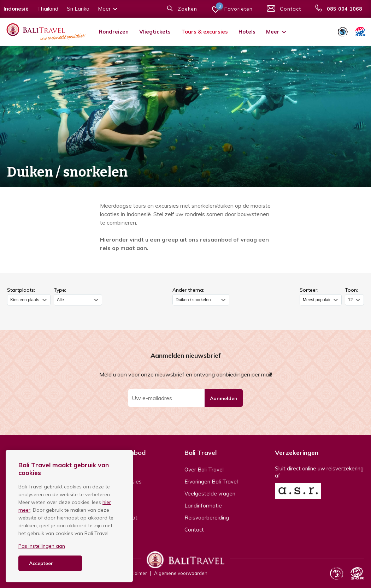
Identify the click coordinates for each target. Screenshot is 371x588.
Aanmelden (224, 398)
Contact (194, 530)
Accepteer (41, 563)
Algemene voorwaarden (181, 573)
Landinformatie (203, 506)
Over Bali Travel (204, 470)
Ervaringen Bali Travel (211, 482)
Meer (277, 32)
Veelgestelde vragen (210, 494)
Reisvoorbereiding (207, 518)
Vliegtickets (155, 32)
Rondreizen (114, 32)
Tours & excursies (205, 32)
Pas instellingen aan (42, 546)
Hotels (247, 32)
